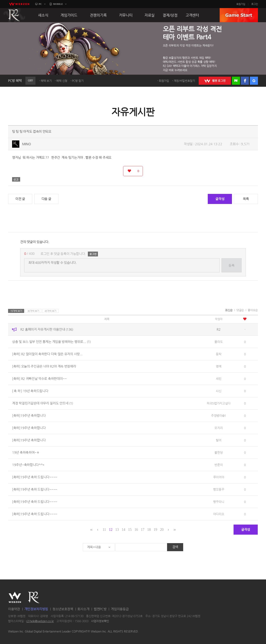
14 (123, 530)
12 (111, 530)
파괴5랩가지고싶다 (219, 403)
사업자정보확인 (100, 621)
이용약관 (14, 609)
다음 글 (46, 199)
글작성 (220, 199)
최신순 (229, 310)
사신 (219, 391)
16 (136, 530)
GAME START (239, 15)
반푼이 (219, 465)
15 (130, 530)
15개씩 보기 (16, 311)
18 (149, 530)
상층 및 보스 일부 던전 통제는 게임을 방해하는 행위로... (51, 342)
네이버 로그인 (236, 81)
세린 (219, 379)
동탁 (219, 354)
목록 (246, 199)
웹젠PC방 (100, 609)
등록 (231, 265)
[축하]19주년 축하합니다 (29, 416)
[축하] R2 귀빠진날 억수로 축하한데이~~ (39, 379)
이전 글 (20, 199)
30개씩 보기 (33, 311)
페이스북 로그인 (245, 81)
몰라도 (219, 342)
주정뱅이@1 (219, 416)
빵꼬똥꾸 (219, 489)
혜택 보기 (46, 81)
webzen (19, 4)
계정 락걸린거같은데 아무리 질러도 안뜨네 (43, 403)
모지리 (219, 428)
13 (117, 530)
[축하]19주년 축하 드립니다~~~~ (35, 477)
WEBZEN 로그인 (215, 81)
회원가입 (241, 4)
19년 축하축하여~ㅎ (26, 452)
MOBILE (58, 4)
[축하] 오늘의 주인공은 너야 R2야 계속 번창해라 (44, 366)
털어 (219, 440)
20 (162, 530)
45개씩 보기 (50, 311)
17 (143, 530)
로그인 (255, 4)
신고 (16, 179)
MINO (27, 144)
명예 (219, 366)
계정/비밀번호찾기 (184, 81)
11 (104, 530)
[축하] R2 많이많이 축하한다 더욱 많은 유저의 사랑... (47, 354)
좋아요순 (253, 310)
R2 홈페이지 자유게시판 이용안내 (47, 329)
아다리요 (219, 514)
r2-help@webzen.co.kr (40, 621)
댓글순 (240, 310)
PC (40, 4)
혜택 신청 (62, 81)
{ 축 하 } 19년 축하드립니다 (30, 391)
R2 (14, 15)
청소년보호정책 (63, 609)
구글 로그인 (254, 81)
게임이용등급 (120, 609)
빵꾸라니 (219, 502)
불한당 (219, 452)
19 (155, 530)
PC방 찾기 (78, 81)
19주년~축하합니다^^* (28, 465)
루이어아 (219, 477)
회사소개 (83, 609)
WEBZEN (15, 597)
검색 (175, 547)
